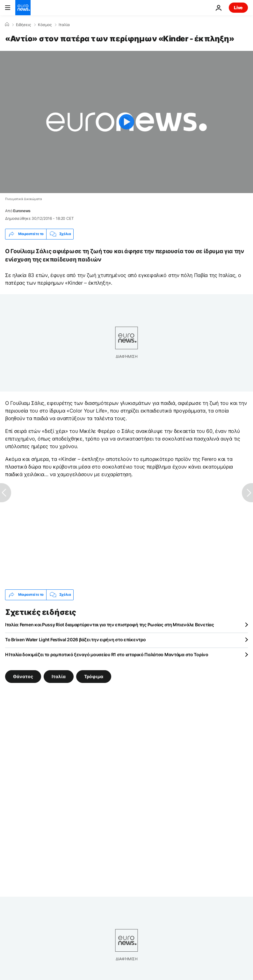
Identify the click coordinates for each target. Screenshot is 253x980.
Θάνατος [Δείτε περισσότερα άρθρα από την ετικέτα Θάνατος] (23, 676)
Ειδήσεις (23, 25)
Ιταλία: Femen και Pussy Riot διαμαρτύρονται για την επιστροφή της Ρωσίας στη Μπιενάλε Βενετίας (110, 625)
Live (238, 7)
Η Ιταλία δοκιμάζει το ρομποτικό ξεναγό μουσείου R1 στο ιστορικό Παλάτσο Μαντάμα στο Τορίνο (107, 654)
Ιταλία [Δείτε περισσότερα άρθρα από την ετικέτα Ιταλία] (59, 676)
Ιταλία (64, 25)
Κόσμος (45, 25)
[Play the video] (126, 122)
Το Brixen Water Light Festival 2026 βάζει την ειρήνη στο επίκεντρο (76, 639)
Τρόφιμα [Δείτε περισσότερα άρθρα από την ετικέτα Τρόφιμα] (94, 676)
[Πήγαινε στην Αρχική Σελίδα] (23, 8)
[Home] (7, 24)
